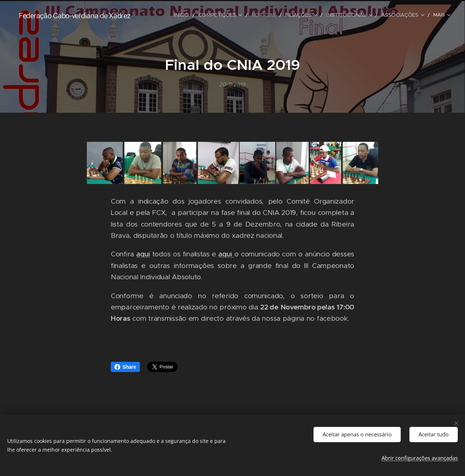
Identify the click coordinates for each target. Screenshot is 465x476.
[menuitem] (169, 15)
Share (125, 367)
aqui (143, 254)
